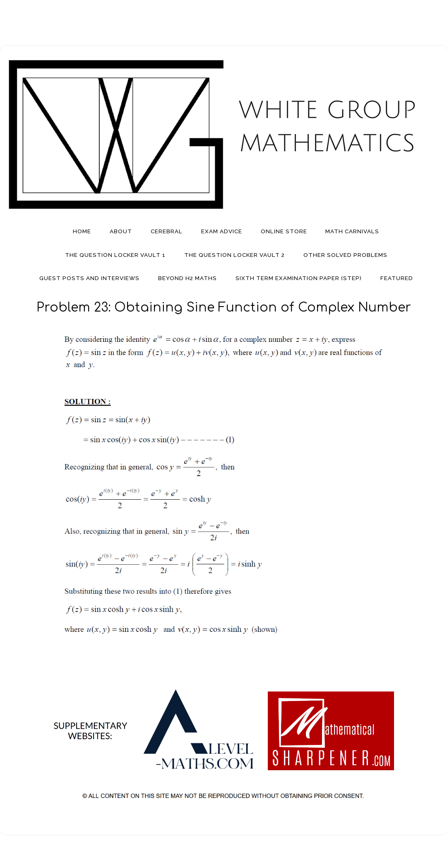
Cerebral (167, 231)
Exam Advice (222, 231)
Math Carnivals (352, 231)
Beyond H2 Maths (187, 278)
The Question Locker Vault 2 (234, 255)
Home (82, 231)
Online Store (284, 231)
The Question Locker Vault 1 (115, 255)
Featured (397, 278)
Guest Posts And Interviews (89, 278)
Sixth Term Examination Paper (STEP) (299, 278)
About (121, 231)
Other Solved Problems (345, 255)
